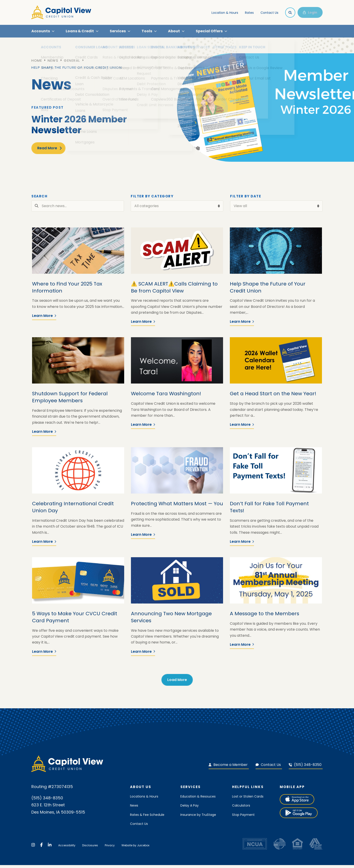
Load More (177, 682)
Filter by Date (246, 199)
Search (39, 199)
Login (310, 12)
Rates (249, 13)
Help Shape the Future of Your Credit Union (77, 70)
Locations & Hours (144, 799)
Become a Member (228, 767)
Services (118, 32)
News (53, 63)
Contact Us (269, 13)
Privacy (110, 848)
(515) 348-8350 (305, 767)
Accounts (41, 32)
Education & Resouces (198, 799)
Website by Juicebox (135, 848)
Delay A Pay (190, 808)
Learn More (44, 318)
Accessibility (67, 848)
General (72, 63)
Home (37, 63)
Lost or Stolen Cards (248, 799)
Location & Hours (225, 13)
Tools (147, 32)
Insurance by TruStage (198, 817)
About (174, 32)
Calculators (241, 808)
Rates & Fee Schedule (147, 817)
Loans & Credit (80, 32)
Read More (47, 151)
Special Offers (209, 32)
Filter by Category (152, 199)
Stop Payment (243, 817)
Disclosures (90, 848)
